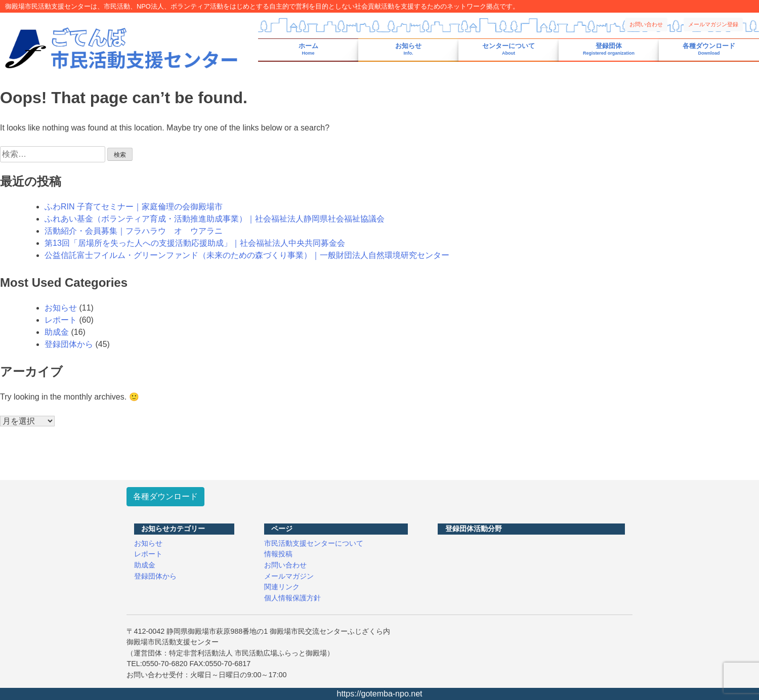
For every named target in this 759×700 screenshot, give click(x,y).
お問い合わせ (646, 24)
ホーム (308, 49)
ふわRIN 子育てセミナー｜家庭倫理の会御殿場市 (134, 207)
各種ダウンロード (709, 49)
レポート (61, 320)
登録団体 (609, 49)
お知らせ (408, 49)
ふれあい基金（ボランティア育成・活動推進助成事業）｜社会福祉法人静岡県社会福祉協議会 (215, 219)
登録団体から (69, 344)
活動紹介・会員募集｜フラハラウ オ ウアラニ (134, 231)
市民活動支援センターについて (314, 543)
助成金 (57, 332)
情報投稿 (278, 554)
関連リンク (282, 587)
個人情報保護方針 (292, 598)
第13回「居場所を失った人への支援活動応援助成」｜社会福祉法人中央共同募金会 (195, 243)
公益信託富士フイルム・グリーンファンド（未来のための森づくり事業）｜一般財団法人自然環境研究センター (247, 255)
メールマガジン (289, 576)
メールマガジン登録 (713, 24)
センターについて (509, 49)
